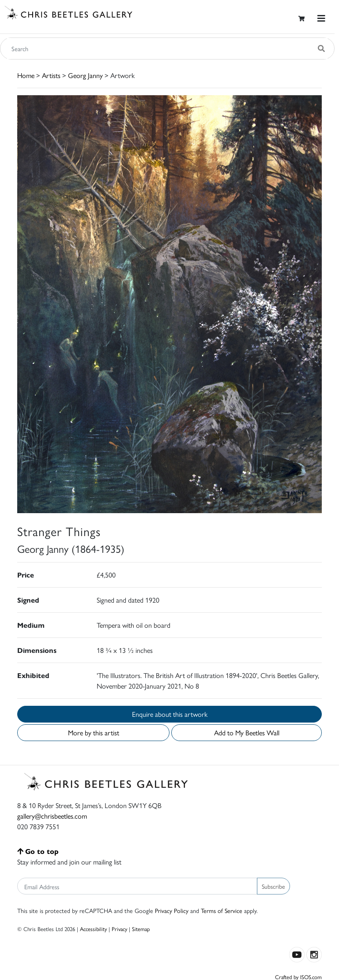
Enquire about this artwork (170, 714)
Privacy (119, 929)
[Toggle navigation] (321, 18)
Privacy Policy (172, 910)
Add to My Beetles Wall (247, 732)
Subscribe (273, 886)
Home (26, 75)
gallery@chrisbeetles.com (52, 816)
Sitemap (141, 929)
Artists (51, 75)
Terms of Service (222, 910)
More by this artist (94, 732)
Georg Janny (85, 75)
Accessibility (93, 929)
